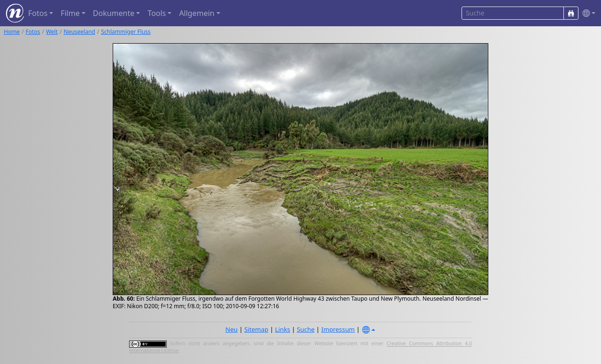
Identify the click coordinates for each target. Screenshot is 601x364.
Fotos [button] (38, 13)
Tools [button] (157, 13)
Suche (306, 329)
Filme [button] (70, 13)
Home (12, 32)
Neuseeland (80, 32)
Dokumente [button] (114, 13)
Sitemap (256, 329)
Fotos (33, 32)
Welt (52, 32)
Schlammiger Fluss (126, 32)
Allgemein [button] (196, 13)
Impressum (338, 329)
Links (283, 329)
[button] (587, 13)
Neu (231, 329)
